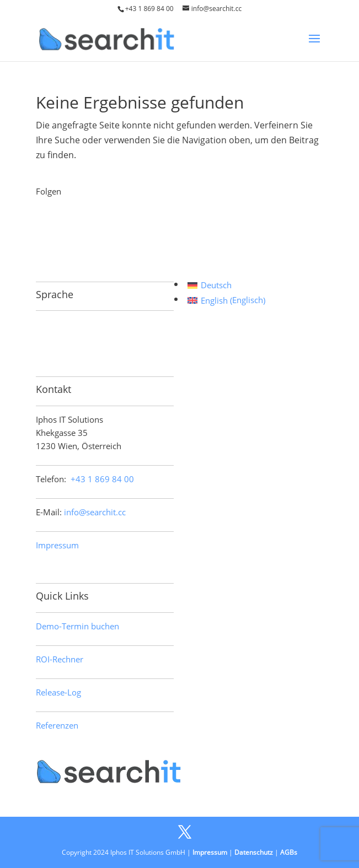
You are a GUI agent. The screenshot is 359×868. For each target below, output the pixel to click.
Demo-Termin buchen (77, 626)
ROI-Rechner (60, 659)
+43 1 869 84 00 (149, 9)
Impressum (57, 545)
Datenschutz (254, 852)
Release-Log (58, 692)
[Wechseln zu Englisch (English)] (226, 300)
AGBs (289, 852)
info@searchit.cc (95, 512)
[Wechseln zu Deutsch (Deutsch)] (226, 285)
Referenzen (57, 725)
